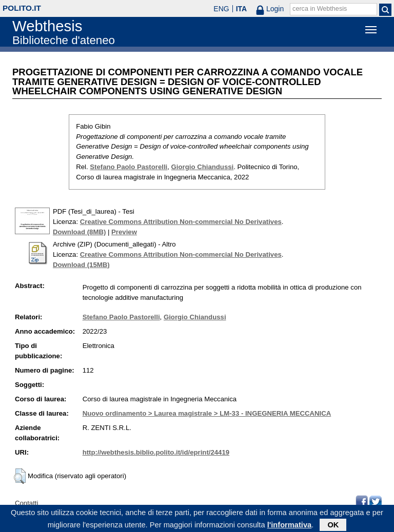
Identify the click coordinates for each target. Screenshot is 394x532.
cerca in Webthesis (320, 9)
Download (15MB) (81, 265)
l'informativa (290, 526)
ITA (242, 9)
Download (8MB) (79, 232)
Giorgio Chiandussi (203, 167)
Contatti (26, 503)
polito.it (22, 8)
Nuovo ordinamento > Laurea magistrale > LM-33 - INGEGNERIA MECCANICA (207, 413)
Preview (124, 232)
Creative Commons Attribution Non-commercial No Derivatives (181, 222)
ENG (221, 9)
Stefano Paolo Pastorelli (129, 167)
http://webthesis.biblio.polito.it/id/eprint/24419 (156, 452)
